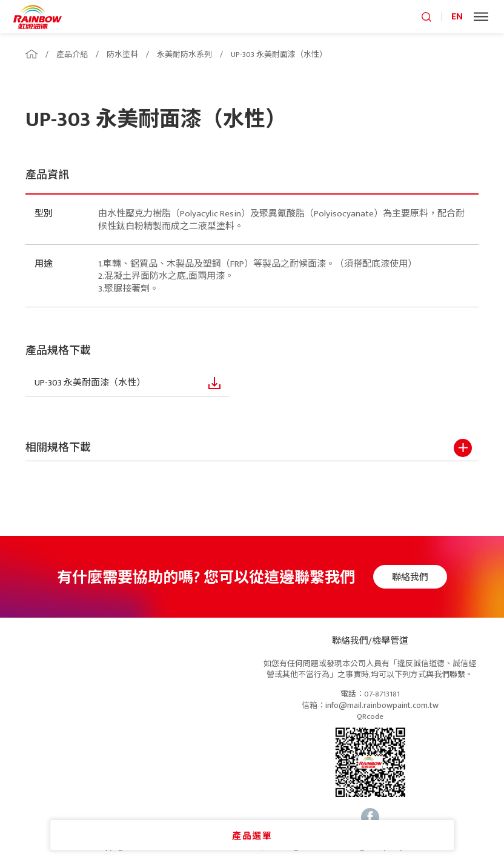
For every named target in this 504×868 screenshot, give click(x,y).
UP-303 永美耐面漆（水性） (279, 55)
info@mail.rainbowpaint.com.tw (382, 706)
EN (457, 17)
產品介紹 (72, 55)
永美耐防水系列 (184, 55)
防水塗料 (122, 55)
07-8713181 (382, 695)
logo (38, 17)
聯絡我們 (412, 577)
